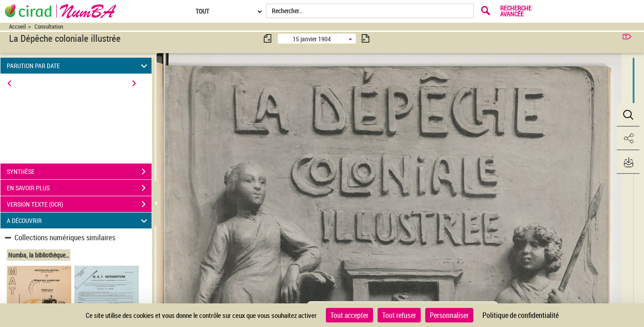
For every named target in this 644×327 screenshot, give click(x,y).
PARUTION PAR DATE (78, 66)
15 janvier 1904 (312, 39)
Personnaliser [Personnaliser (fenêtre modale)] (449, 315)
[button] (628, 115)
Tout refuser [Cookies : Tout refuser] (399, 315)
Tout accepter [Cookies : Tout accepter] (349, 315)
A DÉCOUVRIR (78, 220)
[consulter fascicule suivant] (365, 38)
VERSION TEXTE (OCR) (79, 204)
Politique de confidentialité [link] (521, 315)
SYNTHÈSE (79, 172)
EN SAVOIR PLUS (79, 188)
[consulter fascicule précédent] (268, 38)
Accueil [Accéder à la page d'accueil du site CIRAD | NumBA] (17, 27)
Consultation (49, 27)
